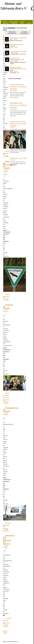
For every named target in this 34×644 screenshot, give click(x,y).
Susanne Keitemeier (15, 122)
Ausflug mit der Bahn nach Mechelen (17, 45)
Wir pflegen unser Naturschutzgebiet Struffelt (17, 59)
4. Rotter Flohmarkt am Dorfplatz (19, 51)
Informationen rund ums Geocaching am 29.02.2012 (9, 540)
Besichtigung (6, 395)
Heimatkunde (6, 397)
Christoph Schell (14, 85)
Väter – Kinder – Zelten (21, 158)
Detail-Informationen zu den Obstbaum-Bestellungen (18, 87)
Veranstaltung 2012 (6, 526)
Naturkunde (6, 621)
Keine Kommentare (6, 299)
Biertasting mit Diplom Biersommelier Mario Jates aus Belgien (18, 69)
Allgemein (8, 294)
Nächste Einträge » (5, 633)
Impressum (20, 26)
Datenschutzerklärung (9, 26)
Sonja (11, 158)
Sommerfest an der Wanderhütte (18, 38)
